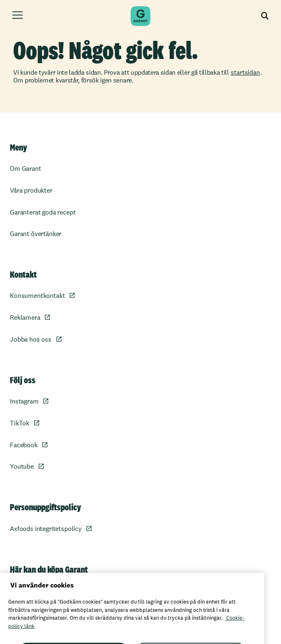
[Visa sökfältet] (265, 16)
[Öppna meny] (18, 16)
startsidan (245, 72)
